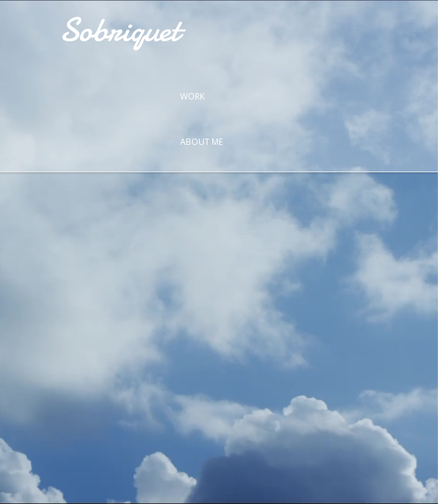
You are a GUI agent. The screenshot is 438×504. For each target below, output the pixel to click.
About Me (201, 142)
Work (192, 96)
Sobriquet (119, 30)
